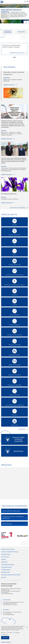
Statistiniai (16, 633)
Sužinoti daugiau (17, 53)
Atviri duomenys (5, 557)
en (27, 1)
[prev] (25, 22)
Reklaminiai (5, 635)
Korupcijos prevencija (6, 567)
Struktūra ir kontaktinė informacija (10, 552)
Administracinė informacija (8, 549)
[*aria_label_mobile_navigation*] (2, 2)
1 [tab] (14, 58)
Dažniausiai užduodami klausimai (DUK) (11, 575)
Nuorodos (4, 577)
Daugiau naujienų (18, 208)
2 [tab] (15, 58)
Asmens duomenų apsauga (8, 565)
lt (25, 1)
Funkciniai (9, 633)
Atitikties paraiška (6, 572)
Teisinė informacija (6, 554)
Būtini (3, 633)
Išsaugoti (5, 638)
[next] (28, 22)
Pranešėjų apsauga (6, 570)
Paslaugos (4, 559)
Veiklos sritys (4, 562)
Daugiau (22, 429)
